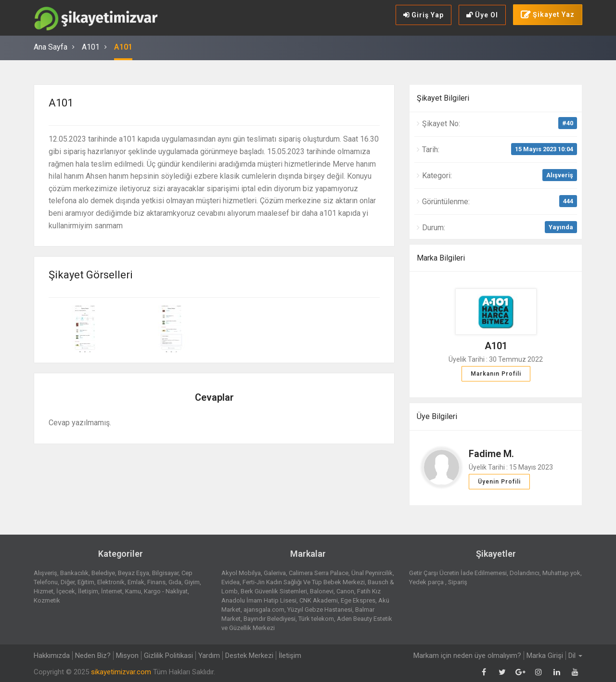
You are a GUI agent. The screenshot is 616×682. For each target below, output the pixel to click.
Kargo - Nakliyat (166, 591)
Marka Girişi (545, 656)
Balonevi (322, 591)
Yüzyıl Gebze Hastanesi (320, 610)
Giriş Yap (423, 15)
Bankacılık (74, 573)
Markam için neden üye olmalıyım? (467, 656)
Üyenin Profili (499, 482)
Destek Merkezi (249, 656)
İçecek (66, 591)
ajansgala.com (264, 610)
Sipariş (458, 582)
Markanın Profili (496, 374)
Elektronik (111, 582)
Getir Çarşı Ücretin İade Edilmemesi (458, 573)
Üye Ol (482, 15)
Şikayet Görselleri (91, 275)
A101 (91, 47)
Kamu (133, 591)
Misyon (127, 656)
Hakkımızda (52, 656)
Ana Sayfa (51, 47)
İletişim (88, 591)
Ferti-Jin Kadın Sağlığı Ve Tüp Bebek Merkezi (304, 582)
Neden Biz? (93, 656)
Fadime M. (491, 454)
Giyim (192, 582)
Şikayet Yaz (548, 15)
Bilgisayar (165, 573)
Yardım (209, 656)
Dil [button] (575, 656)
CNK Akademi (319, 600)
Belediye (103, 573)
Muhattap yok (561, 573)
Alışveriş (560, 175)
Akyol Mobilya (241, 573)
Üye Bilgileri (437, 416)
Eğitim (86, 582)
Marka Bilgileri (441, 258)
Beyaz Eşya (134, 573)
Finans (156, 582)
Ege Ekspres (358, 600)
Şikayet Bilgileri (443, 98)
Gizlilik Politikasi (168, 656)
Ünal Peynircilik (372, 573)
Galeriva (275, 573)
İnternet (112, 591)
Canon (345, 591)
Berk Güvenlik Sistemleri (274, 591)
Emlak (136, 582)
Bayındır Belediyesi (269, 619)
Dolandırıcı (525, 573)
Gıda (175, 582)
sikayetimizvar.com (121, 672)
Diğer (68, 582)
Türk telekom (316, 619)
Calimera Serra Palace (319, 573)
